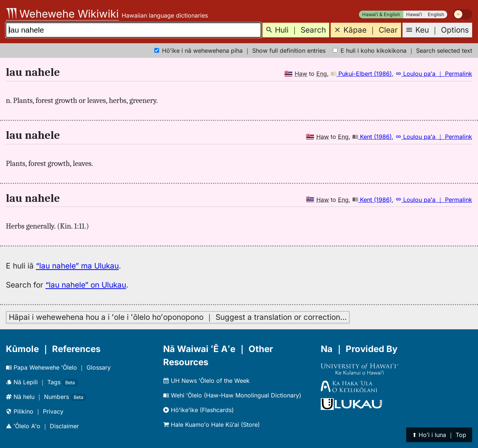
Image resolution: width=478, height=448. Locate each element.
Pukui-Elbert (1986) (361, 74)
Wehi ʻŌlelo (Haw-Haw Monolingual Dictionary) (232, 395)
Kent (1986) (372, 137)
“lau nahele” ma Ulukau (77, 266)
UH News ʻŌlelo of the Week (206, 381)
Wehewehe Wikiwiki (62, 14)
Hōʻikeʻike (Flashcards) (198, 410)
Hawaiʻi (414, 14)
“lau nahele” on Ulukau (86, 285)
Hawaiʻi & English (381, 14)
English (436, 14)
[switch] (463, 14)
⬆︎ (439, 435)
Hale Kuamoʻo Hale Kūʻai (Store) (212, 425)
